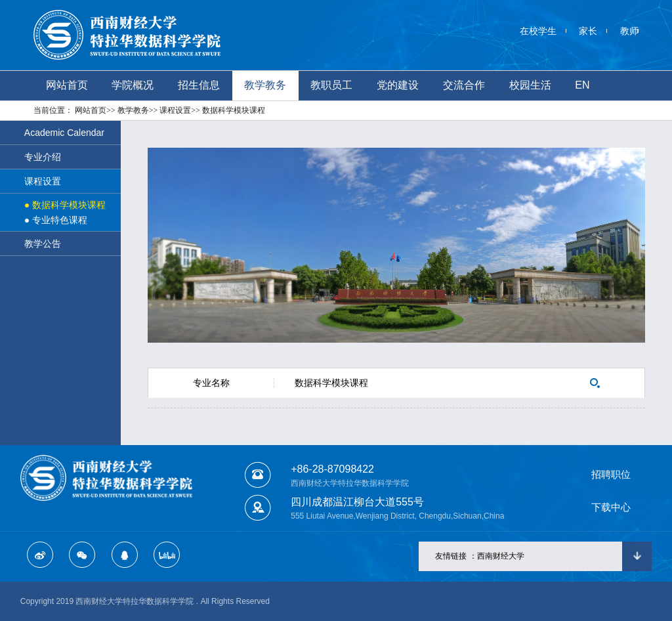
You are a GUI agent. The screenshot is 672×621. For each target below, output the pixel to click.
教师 (629, 31)
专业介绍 (43, 157)
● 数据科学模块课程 (65, 205)
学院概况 (133, 85)
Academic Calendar (64, 133)
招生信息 (199, 85)
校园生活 (530, 85)
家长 (588, 31)
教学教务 (265, 85)
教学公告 (43, 244)
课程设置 (43, 181)
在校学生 (538, 31)
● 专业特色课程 (56, 220)
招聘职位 (611, 474)
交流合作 (464, 85)
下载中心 (611, 507)
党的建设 (398, 85)
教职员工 (331, 85)
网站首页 (67, 85)
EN (582, 85)
